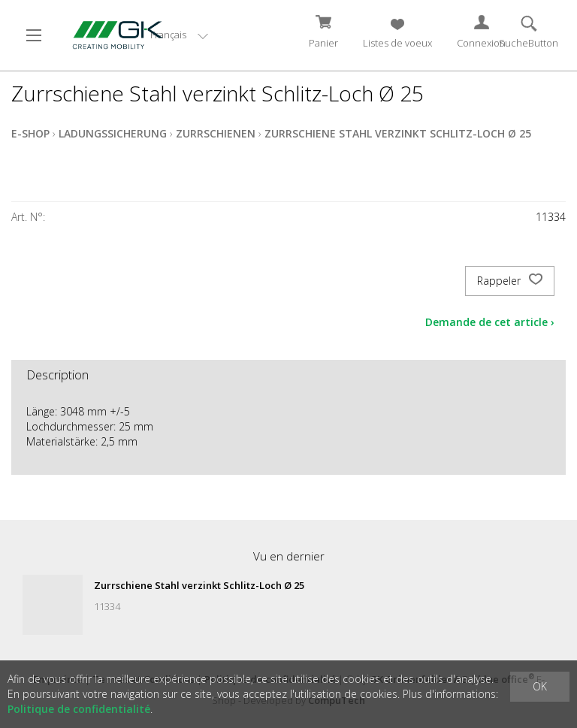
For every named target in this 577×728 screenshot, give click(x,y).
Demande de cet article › (490, 322)
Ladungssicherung (113, 133)
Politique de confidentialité (79, 709)
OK (540, 686)
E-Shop (30, 133)
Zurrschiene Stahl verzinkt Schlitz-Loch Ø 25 (398, 133)
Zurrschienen (216, 133)
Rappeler (510, 281)
